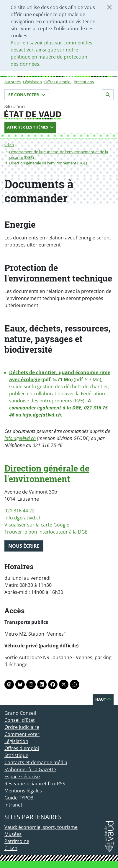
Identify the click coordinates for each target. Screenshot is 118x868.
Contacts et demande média (36, 762)
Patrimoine (17, 841)
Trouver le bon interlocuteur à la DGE (46, 532)
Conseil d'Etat (20, 720)
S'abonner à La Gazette (30, 769)
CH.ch (11, 848)
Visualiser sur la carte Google (37, 525)
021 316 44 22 (19, 511)
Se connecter (27, 95)
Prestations (84, 82)
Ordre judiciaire (22, 727)
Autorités (13, 82)
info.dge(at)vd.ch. (42, 415)
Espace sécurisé (22, 777)
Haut (103, 699)
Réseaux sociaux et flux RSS (35, 784)
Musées (13, 834)
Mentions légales (23, 791)
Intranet (13, 805)
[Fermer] (109, 7)
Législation (32, 82)
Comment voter (22, 734)
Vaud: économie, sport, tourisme (41, 827)
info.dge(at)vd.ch (23, 518)
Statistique (16, 755)
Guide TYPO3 (19, 798)
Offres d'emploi (58, 82)
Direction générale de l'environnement (47, 474)
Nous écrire (24, 546)
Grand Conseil (20, 713)
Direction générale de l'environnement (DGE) (48, 163)
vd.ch (9, 145)
